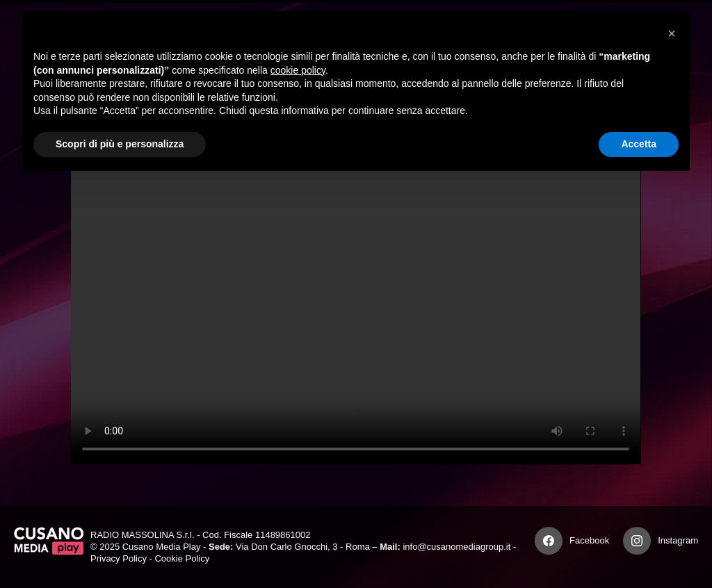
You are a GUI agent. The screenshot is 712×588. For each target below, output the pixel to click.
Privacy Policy (119, 558)
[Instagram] (637, 541)
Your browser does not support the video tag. (356, 304)
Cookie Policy (182, 558)
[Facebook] (549, 541)
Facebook (589, 540)
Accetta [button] (639, 144)
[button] (672, 33)
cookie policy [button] (298, 70)
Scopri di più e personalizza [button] (120, 144)
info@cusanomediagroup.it (456, 547)
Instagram (678, 540)
